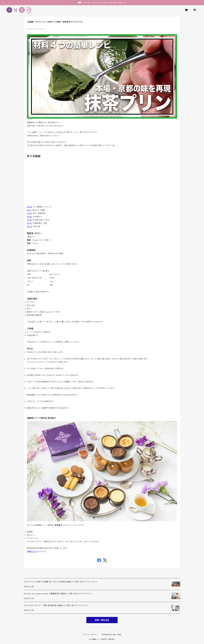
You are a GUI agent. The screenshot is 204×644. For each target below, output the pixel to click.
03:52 (29, 220)
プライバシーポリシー (90, 635)
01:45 (29, 213)
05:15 (29, 227)
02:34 (29, 217)
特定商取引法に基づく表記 (112, 635)
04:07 (30, 223)
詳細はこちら (32, 551)
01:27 (29, 210)
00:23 (30, 207)
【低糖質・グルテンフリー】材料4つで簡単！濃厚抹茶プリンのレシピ (55, 22)
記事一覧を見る (102, 620)
